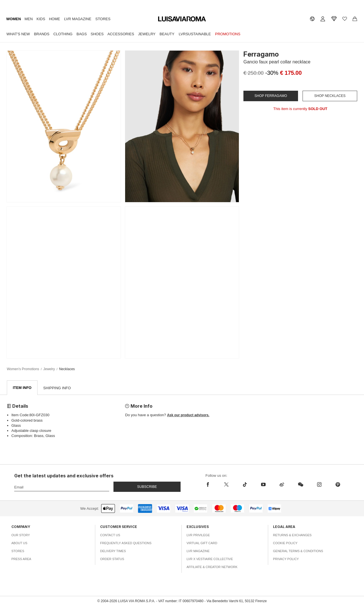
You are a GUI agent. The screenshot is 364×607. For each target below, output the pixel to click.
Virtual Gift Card (202, 543)
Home (54, 19)
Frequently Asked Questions (126, 543)
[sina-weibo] (282, 485)
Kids (41, 19)
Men (29, 19)
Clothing (63, 34)
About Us (19, 543)
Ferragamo (261, 54)
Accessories (121, 34)
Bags (82, 34)
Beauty (167, 34)
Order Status (112, 559)
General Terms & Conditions (298, 551)
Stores (103, 19)
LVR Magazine (78, 19)
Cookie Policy (285, 543)
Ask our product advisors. (188, 415)
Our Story (21, 535)
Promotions (228, 34)
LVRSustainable (195, 34)
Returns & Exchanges (292, 535)
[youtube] (263, 485)
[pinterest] (338, 485)
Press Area (21, 559)
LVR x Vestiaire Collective (210, 559)
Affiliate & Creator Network (212, 567)
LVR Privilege (198, 535)
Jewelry (147, 34)
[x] (226, 485)
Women (14, 19)
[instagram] (319, 485)
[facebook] (211, 485)
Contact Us (110, 535)
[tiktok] (245, 485)
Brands (42, 34)
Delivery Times (113, 551)
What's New (18, 34)
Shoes (97, 34)
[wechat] (300, 485)
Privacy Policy (286, 559)
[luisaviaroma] (182, 19)
